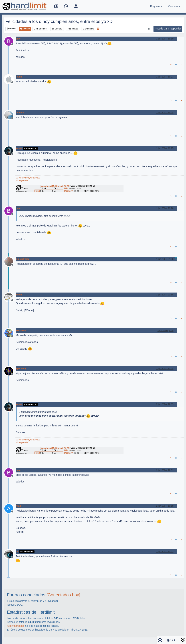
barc (18, 39)
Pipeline (20, 113)
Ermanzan (21, 331)
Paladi (19, 77)
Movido (12, 29)
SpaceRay (21, 369)
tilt (17, 552)
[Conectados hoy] (63, 595)
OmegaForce (23, 259)
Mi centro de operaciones (28, 178)
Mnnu (19, 295)
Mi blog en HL (22, 180)
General (25, 29)
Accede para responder (168, 29)
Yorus (19, 148)
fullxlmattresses (16, 626)
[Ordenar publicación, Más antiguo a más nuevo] (149, 29)
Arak (18, 506)
